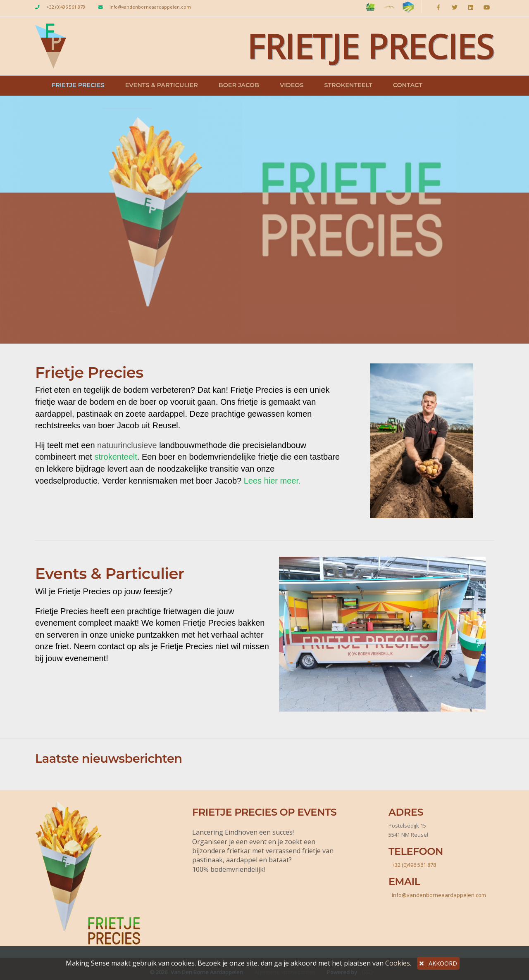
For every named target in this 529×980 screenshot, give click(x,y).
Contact (408, 85)
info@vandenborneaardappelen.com (150, 7)
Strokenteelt (348, 85)
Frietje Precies (78, 85)
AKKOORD (438, 963)
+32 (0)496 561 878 (66, 7)
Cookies (398, 963)
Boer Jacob (239, 85)
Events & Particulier (162, 85)
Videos (292, 85)
